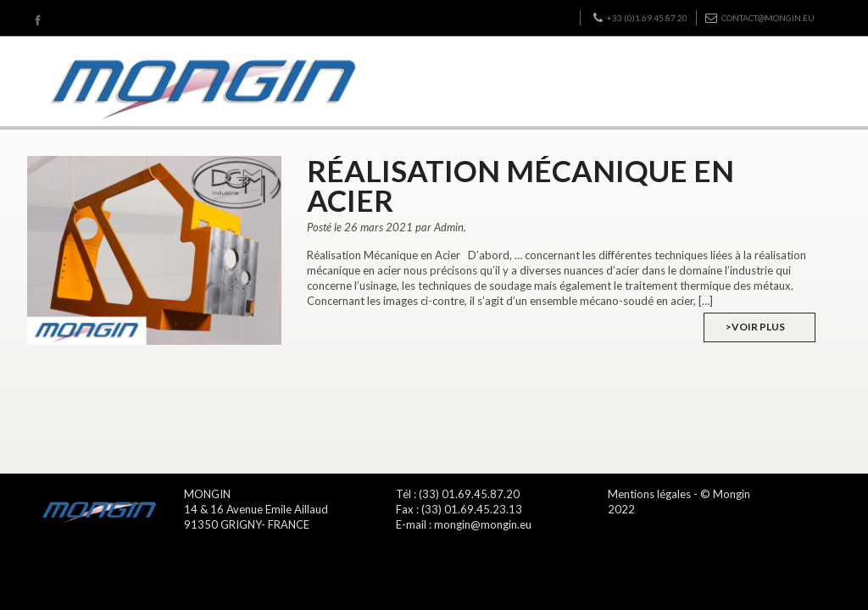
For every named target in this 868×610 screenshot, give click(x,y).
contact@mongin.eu (760, 18)
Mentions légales (649, 494)
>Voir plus (755, 327)
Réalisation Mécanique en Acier (520, 185)
